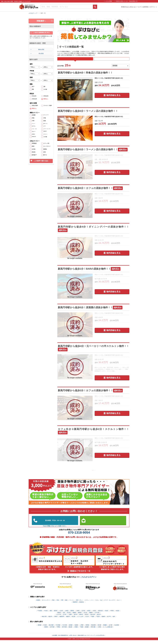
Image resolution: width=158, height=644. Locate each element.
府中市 (76, 619)
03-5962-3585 (55, 524)
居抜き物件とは (82, 639)
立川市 (65, 619)
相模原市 (62, 620)
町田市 (87, 619)
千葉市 (98, 620)
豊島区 (59, 616)
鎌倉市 (68, 620)
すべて (75, 60)
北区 (64, 616)
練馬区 (80, 616)
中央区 (46, 615)
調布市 (81, 619)
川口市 (87, 620)
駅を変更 (41, 53)
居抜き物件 (35, 106)
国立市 (99, 619)
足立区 (85, 616)
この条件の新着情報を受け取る (41, 33)
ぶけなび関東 (109, 1)
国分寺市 (93, 619)
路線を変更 (41, 49)
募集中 (112, 60)
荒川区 (69, 616)
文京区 (61, 615)
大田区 (94, 615)
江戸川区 (97, 616)
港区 (51, 615)
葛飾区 (91, 616)
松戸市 (109, 620)
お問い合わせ (73, 639)
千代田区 (40, 615)
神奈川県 (44, 620)
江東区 (78, 615)
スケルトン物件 (48, 106)
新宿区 (56, 615)
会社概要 (55, 639)
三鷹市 (70, 619)
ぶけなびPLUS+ (100, 639)
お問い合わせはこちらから (103, 524)
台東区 (67, 615)
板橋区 (74, 616)
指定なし (46, 99)
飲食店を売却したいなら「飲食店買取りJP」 (127, 1)
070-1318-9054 (79, 536)
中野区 (112, 615)
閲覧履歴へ (41, 21)
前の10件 (84, 474)
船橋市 (103, 620)
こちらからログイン (88, 581)
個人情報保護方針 (63, 639)
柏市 (114, 620)
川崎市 (56, 620)
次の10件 (103, 474)
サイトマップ (91, 639)
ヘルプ (139, 7)
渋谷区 (107, 615)
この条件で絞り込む (41, 161)
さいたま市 (80, 620)
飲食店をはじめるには (128, 7)
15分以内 (34, 99)
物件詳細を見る (113, 98)
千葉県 (92, 620)
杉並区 (118, 615)
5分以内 (34, 96)
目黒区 (89, 615)
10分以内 (46, 96)
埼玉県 (73, 620)
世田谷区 (100, 615)
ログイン (153, 7)
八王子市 (59, 619)
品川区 (83, 615)
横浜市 (50, 620)
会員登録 (145, 7)
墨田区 (72, 615)
